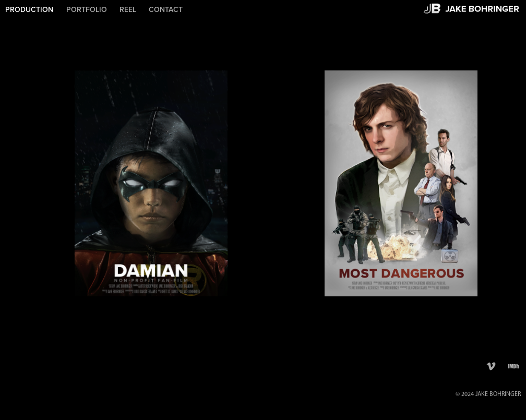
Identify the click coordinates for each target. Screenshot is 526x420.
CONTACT (166, 9)
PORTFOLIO (87, 9)
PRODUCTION (29, 9)
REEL (128, 9)
